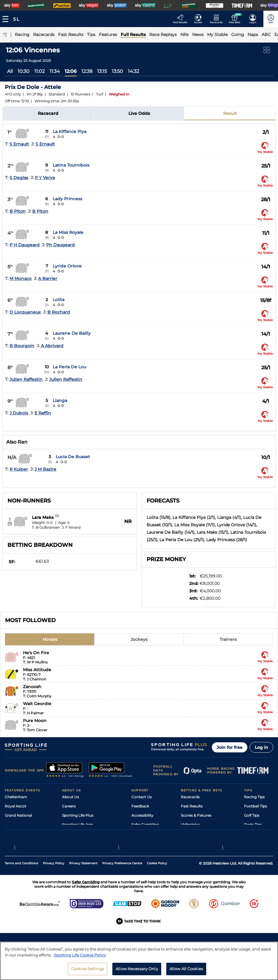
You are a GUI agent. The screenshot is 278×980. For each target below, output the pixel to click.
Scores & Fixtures (196, 815)
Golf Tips (252, 815)
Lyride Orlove (67, 266)
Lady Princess (67, 199)
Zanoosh (32, 687)
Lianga (60, 400)
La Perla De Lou (69, 367)
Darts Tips (253, 825)
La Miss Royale (68, 232)
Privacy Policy (54, 895)
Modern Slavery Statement (86, 843)
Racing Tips (254, 797)
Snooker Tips (256, 834)
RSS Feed (70, 852)
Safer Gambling (145, 825)
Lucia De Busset (73, 457)
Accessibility (142, 815)
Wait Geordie (37, 704)
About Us (70, 797)
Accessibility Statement (83, 834)
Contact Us (142, 797)
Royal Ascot (15, 806)
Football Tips (256, 806)
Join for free (230, 747)
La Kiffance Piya (70, 131)
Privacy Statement (83, 895)
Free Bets (189, 843)
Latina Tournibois (71, 165)
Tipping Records (259, 843)
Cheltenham (16, 797)
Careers (69, 806)
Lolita (59, 300)
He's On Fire (36, 653)
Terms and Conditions (21, 895)
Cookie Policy (157, 895)
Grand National (18, 815)
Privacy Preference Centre (122, 895)
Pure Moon (35, 721)
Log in (261, 747)
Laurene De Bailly (72, 333)
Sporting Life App (77, 825)
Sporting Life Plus (78, 815)
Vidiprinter (190, 825)
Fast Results (192, 806)
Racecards (190, 797)
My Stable (190, 834)
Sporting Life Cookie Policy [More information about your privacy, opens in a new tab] (80, 960)
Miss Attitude (37, 670)
